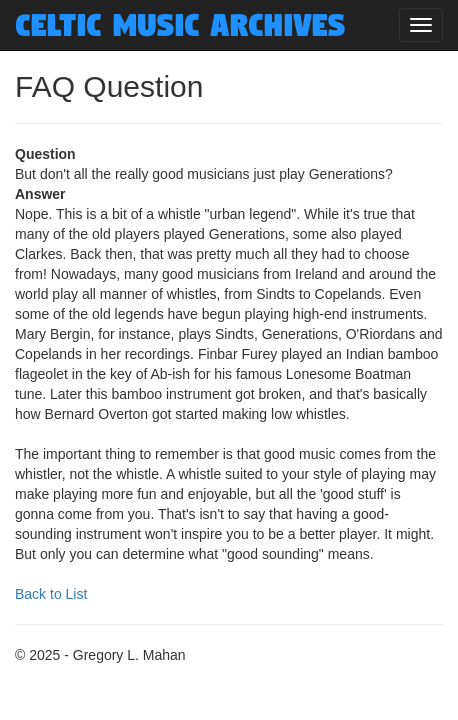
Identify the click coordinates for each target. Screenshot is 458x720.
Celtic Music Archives (180, 25)
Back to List (51, 594)
